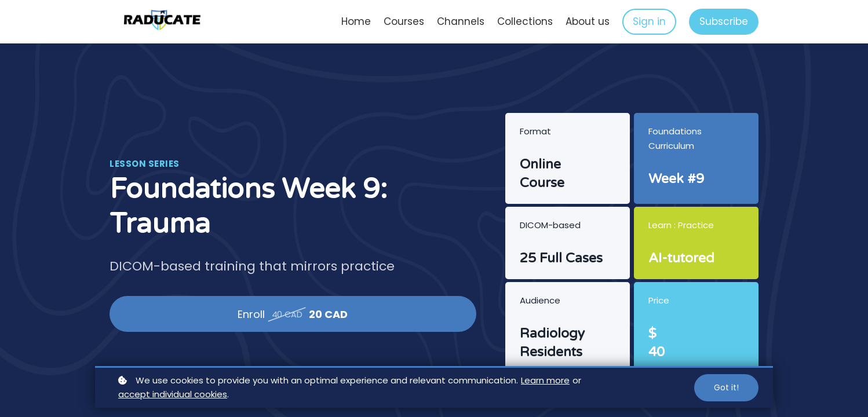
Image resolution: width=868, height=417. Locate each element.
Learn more (545, 380)
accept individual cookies (173, 394)
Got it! (726, 387)
